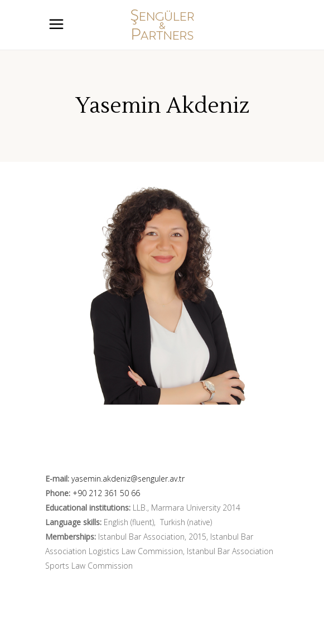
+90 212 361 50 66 (106, 493)
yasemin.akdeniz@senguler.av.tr (128, 479)
